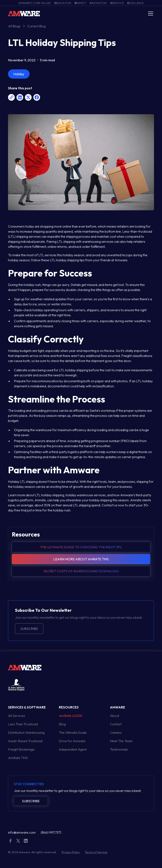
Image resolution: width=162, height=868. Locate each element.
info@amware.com (22, 832)
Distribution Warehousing (26, 733)
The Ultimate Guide (73, 733)
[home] (24, 13)
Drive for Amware (72, 741)
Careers (116, 733)
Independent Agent (73, 749)
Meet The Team (121, 741)
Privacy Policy (71, 852)
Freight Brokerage (21, 749)
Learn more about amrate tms (81, 559)
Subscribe (29, 629)
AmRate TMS (18, 758)
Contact (116, 724)
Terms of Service (96, 852)
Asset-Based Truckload (25, 741)
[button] (150, 13)
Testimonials (119, 749)
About (115, 716)
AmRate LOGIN (70, 716)
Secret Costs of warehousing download (81, 571)
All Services (17, 716)
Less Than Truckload (23, 724)
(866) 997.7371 (51, 832)
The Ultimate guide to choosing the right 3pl (81, 547)
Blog (62, 724)
